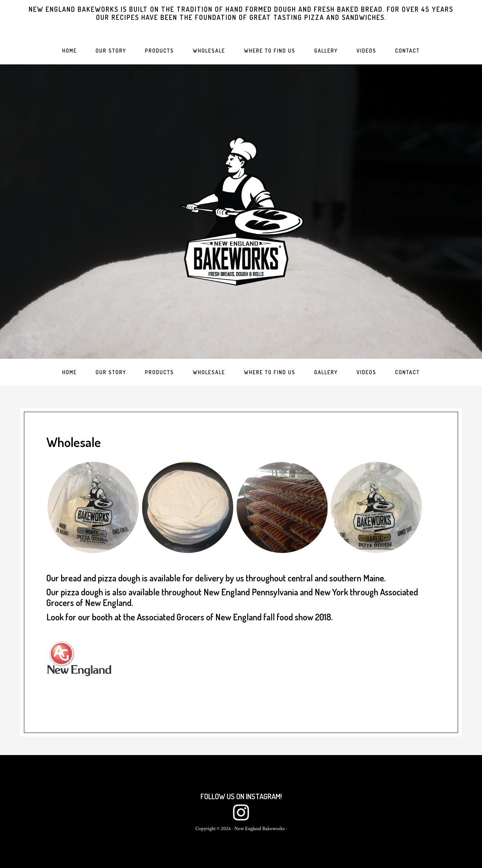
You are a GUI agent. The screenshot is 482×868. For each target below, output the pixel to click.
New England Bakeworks (241, 212)
